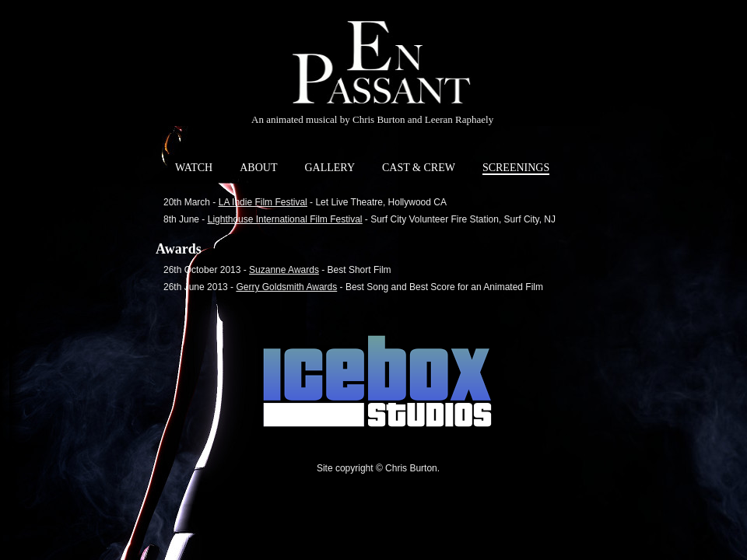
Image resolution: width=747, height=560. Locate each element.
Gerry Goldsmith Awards (286, 287)
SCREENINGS (516, 168)
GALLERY (330, 168)
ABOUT (258, 168)
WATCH (194, 168)
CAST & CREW (419, 168)
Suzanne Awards (284, 270)
